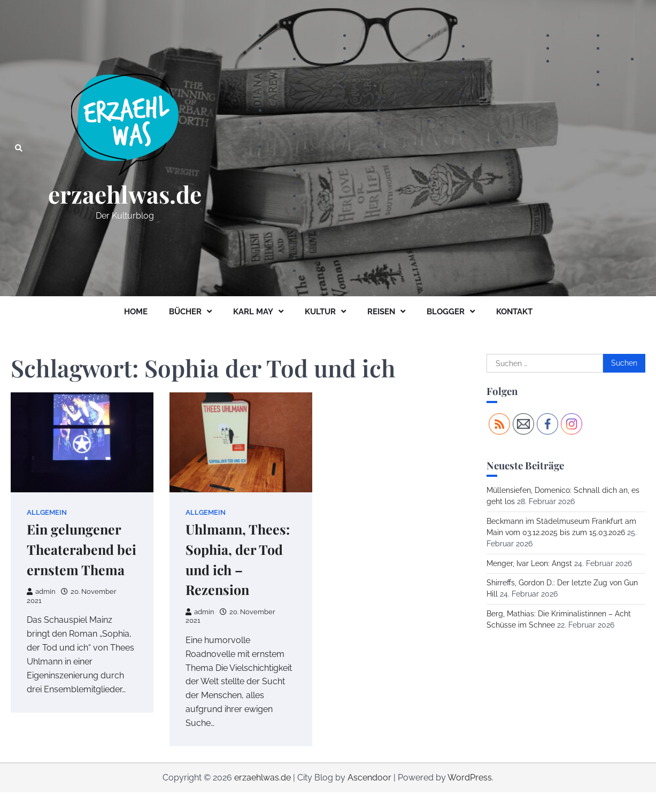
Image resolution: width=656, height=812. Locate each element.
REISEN (381, 312)
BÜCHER (185, 312)
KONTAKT (514, 312)
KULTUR (320, 312)
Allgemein (47, 512)
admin (41, 591)
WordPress (470, 778)
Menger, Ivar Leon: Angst (529, 563)
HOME (136, 312)
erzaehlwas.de (125, 194)
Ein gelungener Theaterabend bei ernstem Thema (82, 549)
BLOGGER (446, 312)
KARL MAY (253, 312)
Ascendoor (369, 778)
